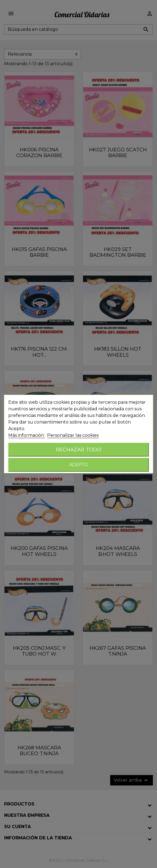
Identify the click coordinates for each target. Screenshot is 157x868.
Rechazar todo (79, 450)
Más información (27, 435)
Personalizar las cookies (73, 435)
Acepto (79, 465)
